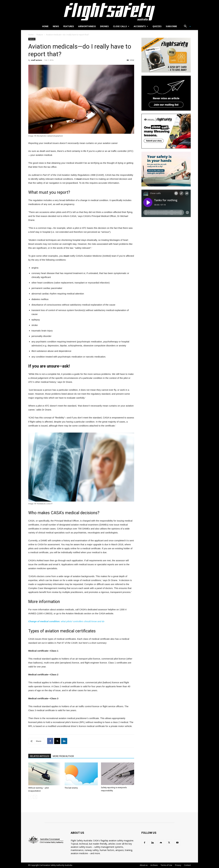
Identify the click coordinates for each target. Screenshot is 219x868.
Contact (187, 865)
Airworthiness (87, 26)
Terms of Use (166, 865)
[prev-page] (30, 797)
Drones (104, 26)
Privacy (178, 865)
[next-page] (35, 797)
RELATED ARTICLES (40, 756)
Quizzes (157, 26)
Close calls (121, 26)
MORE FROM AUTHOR (63, 756)
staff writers (36, 60)
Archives (154, 865)
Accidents (141, 26)
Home (45, 26)
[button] (186, 27)
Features (69, 26)
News (56, 26)
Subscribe (171, 26)
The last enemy (71, 788)
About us (144, 865)
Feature (40, 35)
